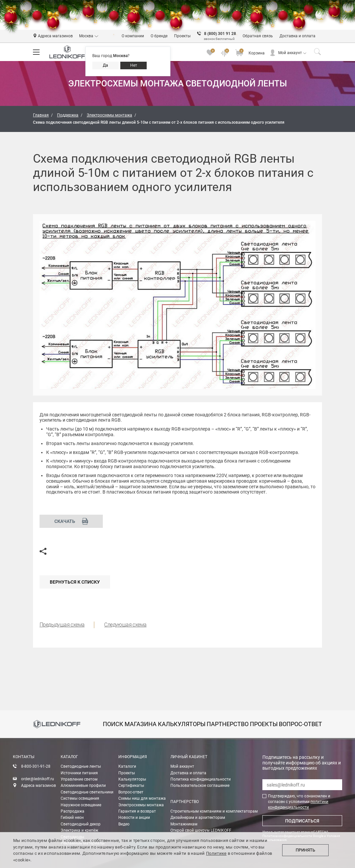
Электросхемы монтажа (141, 805)
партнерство (228, 724)
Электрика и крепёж (79, 830)
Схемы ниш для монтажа (142, 798)
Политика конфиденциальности (201, 779)
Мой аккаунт (290, 53)
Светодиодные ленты (81, 766)
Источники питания (79, 773)
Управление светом (79, 779)
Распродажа (73, 811)
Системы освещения (80, 798)
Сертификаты (131, 786)
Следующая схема (125, 625)
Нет (134, 65)
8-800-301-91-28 (36, 766)
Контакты (24, 757)
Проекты (127, 773)
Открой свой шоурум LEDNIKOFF (201, 830)
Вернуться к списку (75, 582)
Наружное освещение (81, 805)
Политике (216, 853)
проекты (264, 724)
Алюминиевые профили (83, 786)
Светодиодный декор (81, 824)
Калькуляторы (132, 779)
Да (105, 65)
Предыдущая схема (62, 625)
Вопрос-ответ (131, 792)
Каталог (69, 757)
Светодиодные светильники (87, 792)
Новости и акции (134, 818)
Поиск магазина (130, 724)
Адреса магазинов (39, 786)
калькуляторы (182, 724)
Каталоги (127, 766)
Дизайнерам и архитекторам (198, 818)
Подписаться (302, 821)
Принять (305, 850)
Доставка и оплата (188, 773)
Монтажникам (184, 824)
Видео (124, 824)
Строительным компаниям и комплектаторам (214, 811)
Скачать (71, 521)
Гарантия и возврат (137, 811)
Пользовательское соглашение (200, 786)
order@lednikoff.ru (38, 779)
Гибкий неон (72, 818)
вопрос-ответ (300, 724)
